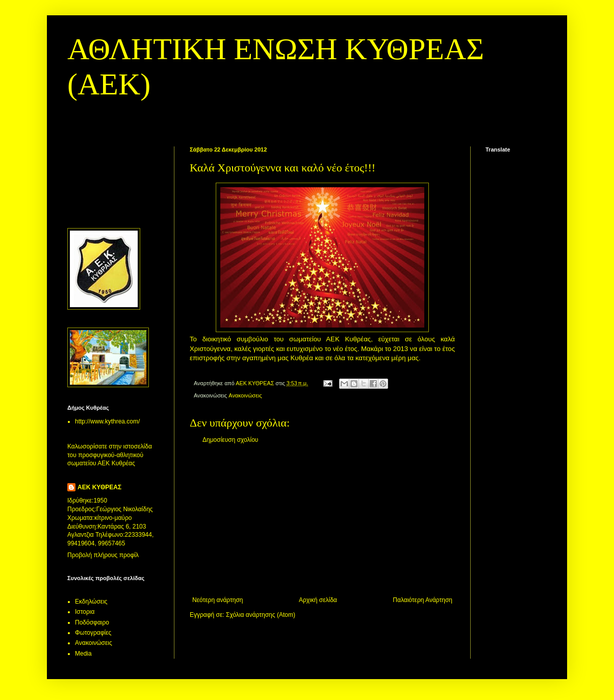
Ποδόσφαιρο (92, 622)
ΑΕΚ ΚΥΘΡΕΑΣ (99, 487)
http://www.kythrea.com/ (107, 421)
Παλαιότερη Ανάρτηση (423, 600)
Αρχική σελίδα (318, 600)
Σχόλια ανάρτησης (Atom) (261, 615)
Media (83, 654)
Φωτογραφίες (93, 633)
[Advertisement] (322, 520)
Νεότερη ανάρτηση (218, 600)
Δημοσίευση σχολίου (230, 440)
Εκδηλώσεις (91, 602)
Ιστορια (85, 612)
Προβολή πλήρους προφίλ (103, 555)
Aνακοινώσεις (245, 395)
